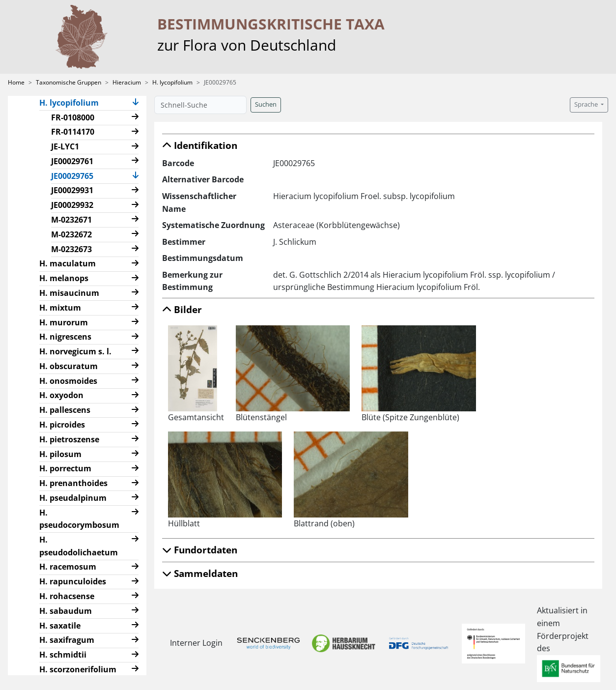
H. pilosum (60, 454)
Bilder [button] (182, 309)
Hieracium (127, 82)
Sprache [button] (587, 104)
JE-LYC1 (65, 146)
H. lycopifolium (172, 82)
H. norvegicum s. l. (75, 351)
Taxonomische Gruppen (69, 82)
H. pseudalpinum (73, 498)
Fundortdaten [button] (200, 550)
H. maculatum (68, 263)
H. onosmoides (68, 381)
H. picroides (62, 425)
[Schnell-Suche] (200, 105)
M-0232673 (71, 249)
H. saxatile (60, 626)
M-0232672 (71, 234)
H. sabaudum (66, 611)
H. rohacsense (67, 596)
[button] (136, 103)
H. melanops (64, 278)
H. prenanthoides (73, 483)
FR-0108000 (73, 117)
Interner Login (194, 643)
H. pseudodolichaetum (79, 546)
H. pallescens (65, 410)
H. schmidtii (63, 655)
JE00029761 (72, 161)
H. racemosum (68, 567)
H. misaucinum (69, 293)
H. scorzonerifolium (78, 669)
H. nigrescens (65, 337)
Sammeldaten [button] (200, 573)
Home (16, 82)
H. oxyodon (61, 395)
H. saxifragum (67, 640)
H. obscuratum (69, 366)
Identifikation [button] (200, 145)
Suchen (266, 104)
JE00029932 (72, 205)
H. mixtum (60, 308)
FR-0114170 (73, 132)
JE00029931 (72, 190)
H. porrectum (65, 468)
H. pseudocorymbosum (79, 519)
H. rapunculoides (73, 581)
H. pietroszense (69, 439)
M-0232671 (71, 220)
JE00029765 (76, 175)
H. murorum (64, 322)
